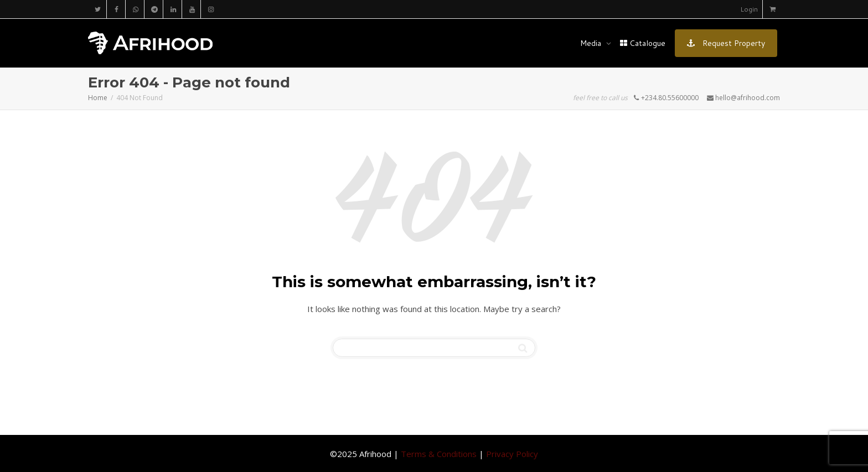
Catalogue (642, 43)
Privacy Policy (512, 454)
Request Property (726, 43)
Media (592, 43)
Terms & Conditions (439, 454)
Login (749, 9)
